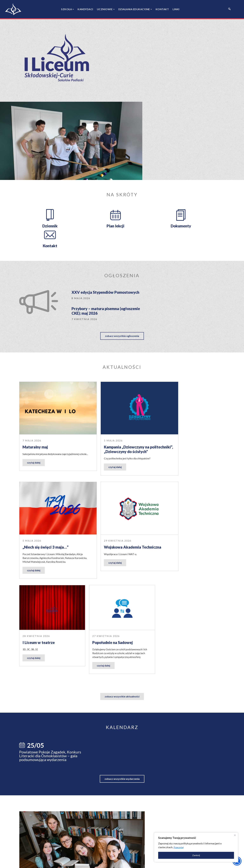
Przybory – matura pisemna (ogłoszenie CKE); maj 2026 (165, 200)
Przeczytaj (209, 847)
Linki (176, 9)
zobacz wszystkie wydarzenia (122, 563)
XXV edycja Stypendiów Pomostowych (93, 200)
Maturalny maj (35, 331)
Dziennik (43, 144)
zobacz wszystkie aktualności (122, 482)
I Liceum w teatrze (108, 428)
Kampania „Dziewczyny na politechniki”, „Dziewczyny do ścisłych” (118, 335)
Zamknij (203, 855)
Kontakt (162, 9)
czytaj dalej (34, 350)
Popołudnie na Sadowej (182, 428)
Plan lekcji (96, 144)
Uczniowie (105, 9)
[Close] (234, 835)
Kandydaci (85, 9)
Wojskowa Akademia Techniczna (51, 428)
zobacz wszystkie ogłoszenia (122, 228)
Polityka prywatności (147, 863)
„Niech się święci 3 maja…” (185, 331)
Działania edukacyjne (134, 9)
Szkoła (66, 9)
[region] (203, 847)
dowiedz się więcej (165, 658)
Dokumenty (148, 144)
